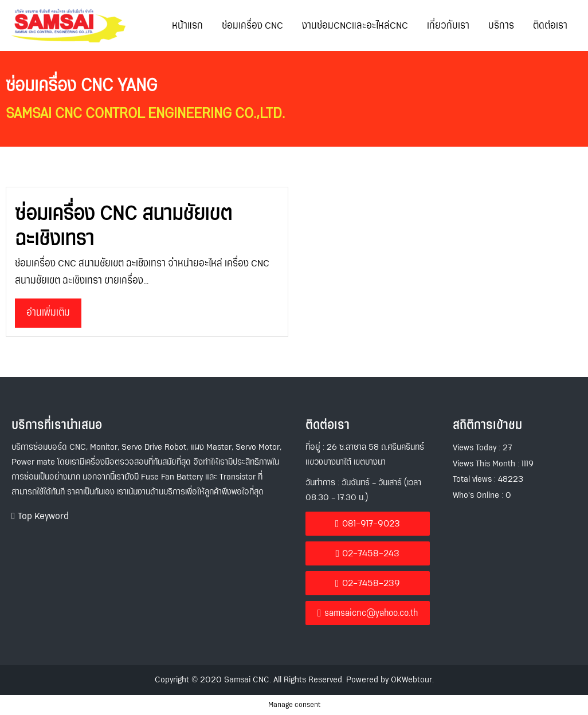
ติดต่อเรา (550, 26)
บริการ (501, 26)
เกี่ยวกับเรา (448, 26)
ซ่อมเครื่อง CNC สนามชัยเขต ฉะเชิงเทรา (124, 227)
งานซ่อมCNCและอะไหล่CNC (355, 26)
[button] (40, 516)
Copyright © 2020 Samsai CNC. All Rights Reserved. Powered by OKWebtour (293, 680)
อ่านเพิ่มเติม (48, 313)
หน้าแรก (187, 26)
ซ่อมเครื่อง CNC (252, 26)
